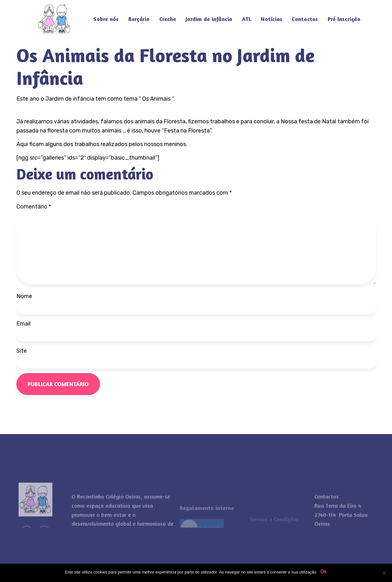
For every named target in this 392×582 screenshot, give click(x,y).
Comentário (34, 207)
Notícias (272, 16)
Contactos (305, 16)
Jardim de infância (209, 16)
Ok (324, 572)
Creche (168, 16)
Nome (24, 296)
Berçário (139, 16)
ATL (247, 16)
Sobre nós (106, 16)
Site (22, 351)
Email (23, 324)
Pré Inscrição (344, 16)
